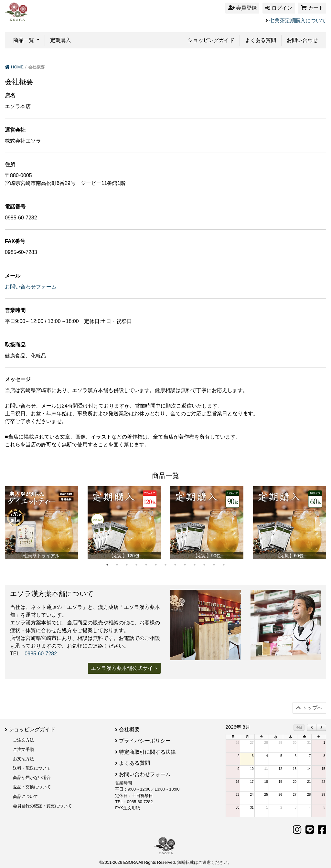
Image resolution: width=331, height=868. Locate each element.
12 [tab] (214, 565)
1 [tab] (107, 565)
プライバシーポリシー (145, 740)
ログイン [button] (279, 8)
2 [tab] (117, 565)
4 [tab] (136, 565)
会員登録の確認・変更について (42, 806)
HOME (14, 67)
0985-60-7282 (41, 654)
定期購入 (60, 40)
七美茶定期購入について (298, 20)
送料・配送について (32, 768)
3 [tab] (127, 565)
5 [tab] (146, 565)
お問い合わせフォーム (31, 287)
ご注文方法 (23, 740)
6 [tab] (156, 565)
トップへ (309, 708)
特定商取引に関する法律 (147, 751)
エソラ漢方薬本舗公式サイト (124, 668)
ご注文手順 (23, 749)
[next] (321, 727)
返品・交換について (32, 787)
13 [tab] (224, 565)
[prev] (312, 727)
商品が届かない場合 (32, 777)
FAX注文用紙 (127, 807)
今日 (299, 727)
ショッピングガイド (211, 40)
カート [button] (312, 8)
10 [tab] (195, 565)
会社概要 (129, 729)
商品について (26, 796)
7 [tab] (165, 565)
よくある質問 (261, 40)
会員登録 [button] (242, 8)
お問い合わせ (302, 40)
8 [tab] (175, 565)
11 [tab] (204, 565)
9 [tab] (185, 565)
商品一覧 (24, 40)
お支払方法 (23, 758)
